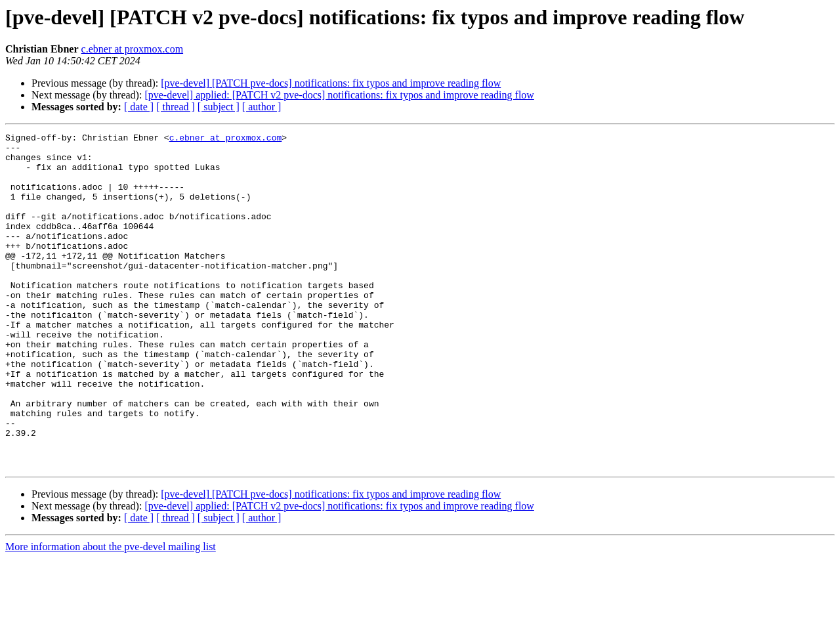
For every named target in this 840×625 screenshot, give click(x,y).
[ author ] (262, 107)
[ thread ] (176, 107)
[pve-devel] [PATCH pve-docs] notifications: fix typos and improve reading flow (331, 83)
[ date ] (139, 107)
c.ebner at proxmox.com (133, 49)
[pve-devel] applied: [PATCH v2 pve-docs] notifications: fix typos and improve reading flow (339, 95)
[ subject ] (219, 107)
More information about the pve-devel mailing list (111, 614)
